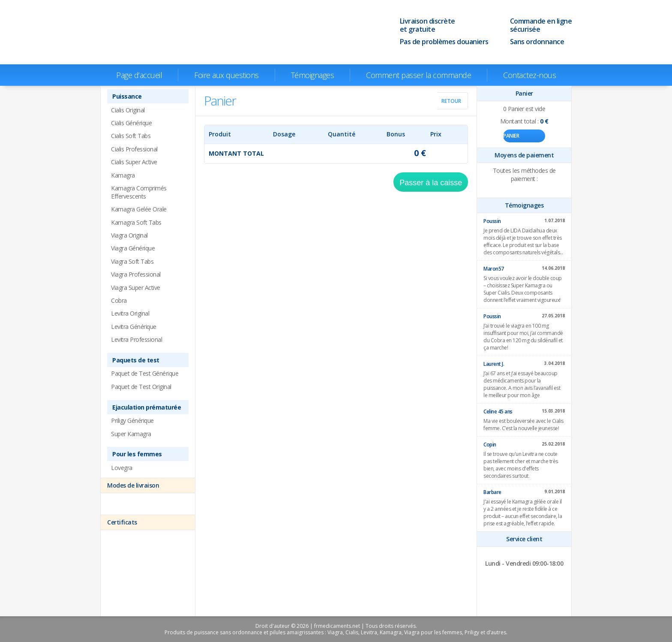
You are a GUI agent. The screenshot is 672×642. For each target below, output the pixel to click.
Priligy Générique (132, 420)
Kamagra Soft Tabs (136, 222)
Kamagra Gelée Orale (139, 209)
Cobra (119, 300)
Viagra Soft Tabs (132, 261)
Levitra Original (130, 313)
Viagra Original (129, 235)
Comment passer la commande (418, 75)
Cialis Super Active (134, 162)
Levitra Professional (136, 339)
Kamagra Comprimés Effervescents (139, 192)
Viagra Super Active (136, 288)
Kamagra (123, 175)
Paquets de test (136, 360)
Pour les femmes (137, 454)
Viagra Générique (133, 248)
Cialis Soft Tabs (131, 136)
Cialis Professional (134, 149)
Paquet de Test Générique (145, 373)
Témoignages (313, 75)
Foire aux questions (226, 75)
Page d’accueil (139, 75)
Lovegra (122, 468)
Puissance (127, 96)
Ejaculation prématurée (147, 407)
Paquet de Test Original (141, 387)
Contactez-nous (529, 75)
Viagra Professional (136, 274)
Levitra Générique (134, 327)
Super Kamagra (131, 434)
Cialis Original (128, 110)
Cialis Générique (131, 123)
